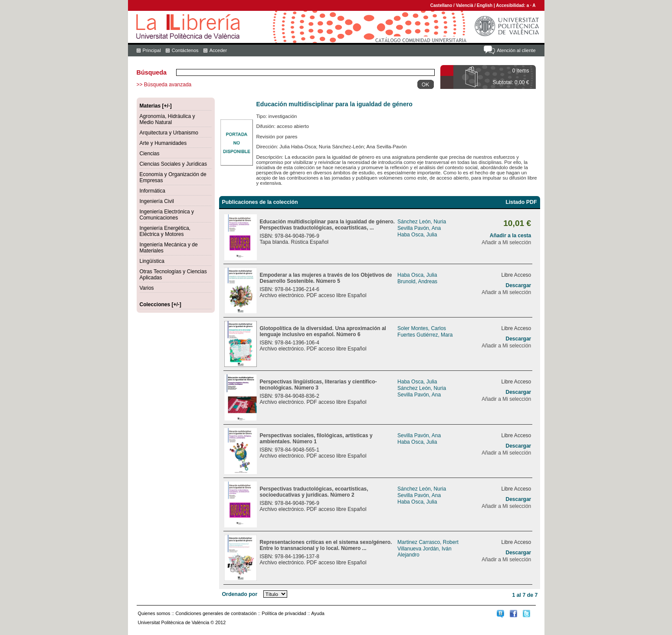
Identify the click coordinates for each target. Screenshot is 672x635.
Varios (147, 288)
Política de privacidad (284, 613)
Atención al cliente (516, 50)
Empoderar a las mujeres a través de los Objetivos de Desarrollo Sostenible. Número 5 (326, 278)
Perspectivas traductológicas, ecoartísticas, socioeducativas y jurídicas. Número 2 (314, 492)
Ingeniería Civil (157, 201)
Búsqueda (152, 72)
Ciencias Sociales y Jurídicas (173, 164)
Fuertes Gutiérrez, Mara (425, 335)
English (485, 5)
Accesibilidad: (511, 5)
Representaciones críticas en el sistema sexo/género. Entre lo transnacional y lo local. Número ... (326, 545)
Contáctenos (185, 50)
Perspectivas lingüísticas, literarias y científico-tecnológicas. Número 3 (318, 385)
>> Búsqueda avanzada (164, 85)
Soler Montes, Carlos (422, 328)
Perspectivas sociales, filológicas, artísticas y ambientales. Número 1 (316, 439)
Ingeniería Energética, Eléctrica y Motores (165, 231)
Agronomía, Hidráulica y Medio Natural (167, 119)
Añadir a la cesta (510, 236)
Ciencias (150, 154)
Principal (152, 50)
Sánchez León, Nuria (422, 222)
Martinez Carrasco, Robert (428, 542)
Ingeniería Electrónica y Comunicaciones (167, 215)
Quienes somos (154, 613)
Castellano (441, 5)
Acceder (218, 50)
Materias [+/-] (156, 106)
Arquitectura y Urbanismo (169, 133)
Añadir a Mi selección (506, 242)
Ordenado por (240, 594)
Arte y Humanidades (163, 143)
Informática (152, 191)
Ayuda (318, 613)
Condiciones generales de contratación (216, 613)
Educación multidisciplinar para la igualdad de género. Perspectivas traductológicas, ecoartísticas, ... (327, 225)
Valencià (465, 5)
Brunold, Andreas (417, 281)
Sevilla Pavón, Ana (419, 228)
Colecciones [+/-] (161, 304)
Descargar (519, 285)
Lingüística (152, 261)
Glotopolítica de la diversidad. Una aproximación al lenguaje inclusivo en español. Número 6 (323, 331)
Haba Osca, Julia (417, 235)
